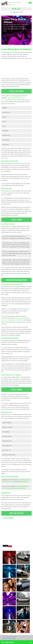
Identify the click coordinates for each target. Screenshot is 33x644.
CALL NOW (16, 220)
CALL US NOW (16, 91)
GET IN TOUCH (16, 513)
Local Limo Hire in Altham (9, 637)
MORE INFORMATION (16, 280)
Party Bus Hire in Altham (9, 639)
